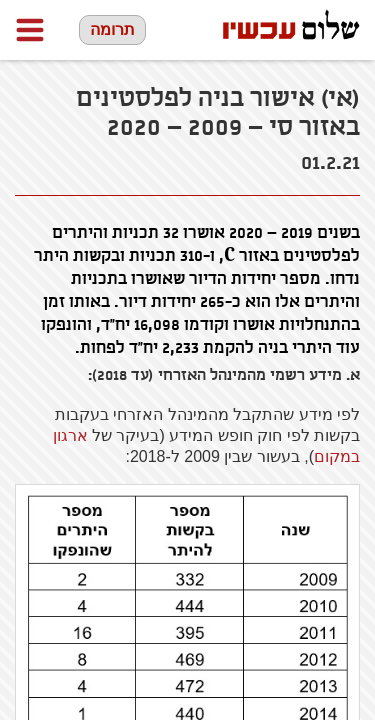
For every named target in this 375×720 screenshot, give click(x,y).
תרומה (112, 29)
